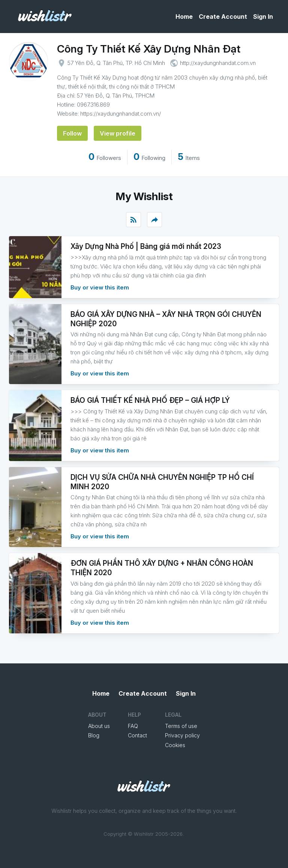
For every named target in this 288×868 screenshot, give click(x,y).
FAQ (133, 726)
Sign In (263, 17)
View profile (118, 133)
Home (184, 17)
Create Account (223, 17)
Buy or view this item (100, 287)
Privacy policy (182, 735)
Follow (72, 133)
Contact (137, 735)
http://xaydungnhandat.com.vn (218, 63)
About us (99, 726)
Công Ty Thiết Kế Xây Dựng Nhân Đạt (149, 49)
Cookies (175, 745)
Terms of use (181, 726)
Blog (94, 735)
